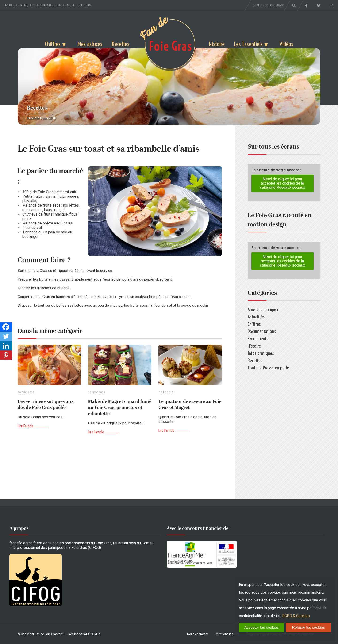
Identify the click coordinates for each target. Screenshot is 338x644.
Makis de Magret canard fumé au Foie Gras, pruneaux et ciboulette (120, 408)
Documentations (262, 331)
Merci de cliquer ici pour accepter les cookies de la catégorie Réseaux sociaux (282, 183)
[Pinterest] (6, 355)
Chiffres (53, 44)
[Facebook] (6, 327)
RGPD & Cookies (296, 616)
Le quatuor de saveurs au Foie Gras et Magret (190, 404)
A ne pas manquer (263, 309)
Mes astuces (90, 44)
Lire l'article (25, 426)
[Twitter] (6, 336)
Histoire (217, 44)
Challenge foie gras (268, 5)
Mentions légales (227, 634)
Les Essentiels (248, 44)
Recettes (121, 44)
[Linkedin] (6, 346)
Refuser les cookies (308, 627)
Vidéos (286, 44)
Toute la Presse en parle (268, 368)
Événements (258, 339)
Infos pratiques (261, 353)
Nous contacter (198, 634)
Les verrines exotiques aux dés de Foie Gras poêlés (46, 404)
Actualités (256, 317)
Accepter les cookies (262, 627)
